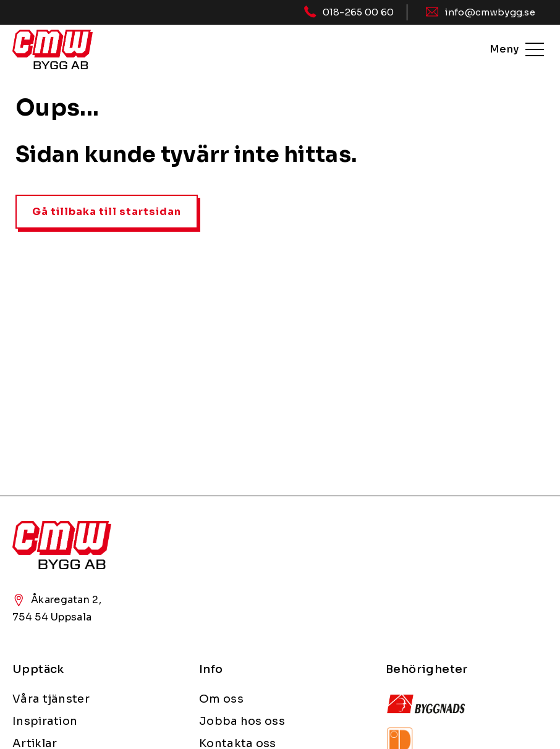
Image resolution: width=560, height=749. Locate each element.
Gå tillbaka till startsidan (107, 212)
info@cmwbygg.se (490, 12)
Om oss (221, 699)
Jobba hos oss (242, 721)
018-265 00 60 (358, 12)
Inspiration (45, 721)
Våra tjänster (51, 699)
